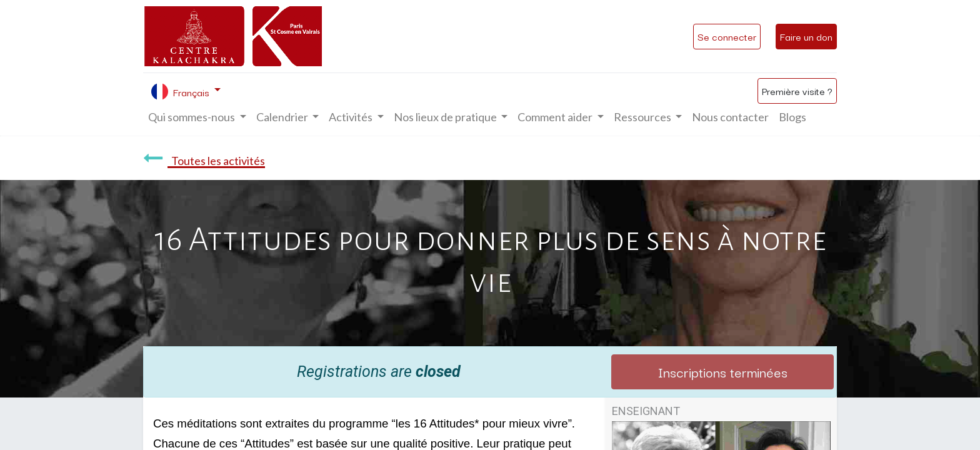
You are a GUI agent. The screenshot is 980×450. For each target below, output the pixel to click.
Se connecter (727, 36)
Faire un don (806, 36)
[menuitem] (730, 117)
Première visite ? (797, 91)
